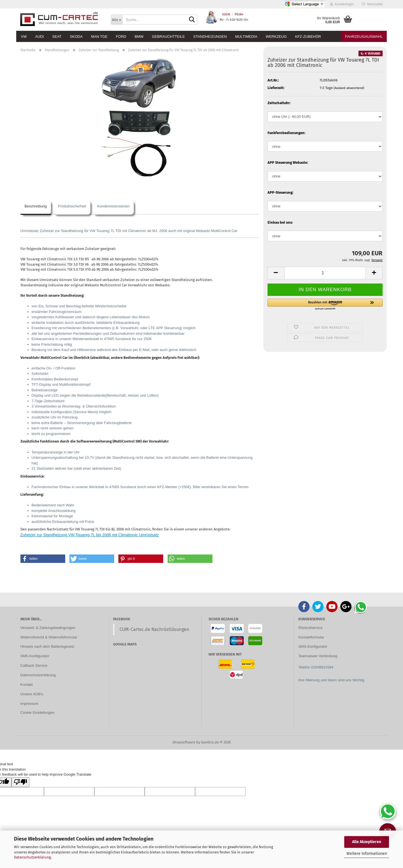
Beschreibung (36, 206)
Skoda (76, 37)
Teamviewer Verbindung (318, 656)
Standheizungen (210, 37)
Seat (57, 37)
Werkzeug (276, 37)
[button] (276, 273)
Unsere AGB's (32, 694)
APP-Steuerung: (280, 192)
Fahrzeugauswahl (364, 37)
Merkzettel (372, 4)
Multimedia (246, 37)
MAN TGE (99, 37)
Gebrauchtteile (168, 37)
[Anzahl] (325, 273)
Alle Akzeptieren (367, 842)
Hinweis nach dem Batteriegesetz (47, 646)
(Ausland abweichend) (349, 88)
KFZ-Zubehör (308, 37)
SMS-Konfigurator (35, 656)
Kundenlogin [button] (342, 4)
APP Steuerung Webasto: (288, 162)
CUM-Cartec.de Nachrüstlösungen (154, 629)
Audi (40, 37)
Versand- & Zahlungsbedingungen (48, 628)
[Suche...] (116, 20)
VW (24, 37)
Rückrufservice (310, 628)
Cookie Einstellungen (38, 713)
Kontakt (27, 685)
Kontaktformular (311, 637)
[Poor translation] (20, 782)
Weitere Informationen (367, 854)
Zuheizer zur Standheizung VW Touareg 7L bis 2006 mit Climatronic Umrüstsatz (90, 535)
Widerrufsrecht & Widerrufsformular (49, 637)
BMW (139, 37)
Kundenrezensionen (114, 206)
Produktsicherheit (72, 206)
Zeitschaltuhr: (279, 103)
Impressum (29, 704)
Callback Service (34, 665)
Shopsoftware (184, 742)
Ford (121, 37)
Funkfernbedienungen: (286, 133)
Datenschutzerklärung (32, 857)
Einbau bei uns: (280, 222)
